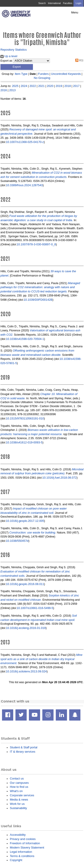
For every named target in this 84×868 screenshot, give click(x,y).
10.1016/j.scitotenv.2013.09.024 (26, 671)
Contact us (17, 778)
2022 (33, 86)
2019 (59, 86)
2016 (4, 90)
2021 (41, 86)
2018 (68, 86)
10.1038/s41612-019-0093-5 (24, 442)
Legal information (21, 852)
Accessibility (18, 835)
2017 (76, 86)
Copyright (16, 860)
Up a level (9, 56)
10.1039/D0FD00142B (38, 300)
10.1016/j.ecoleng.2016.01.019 (26, 628)
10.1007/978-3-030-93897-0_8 (36, 244)
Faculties (68, 3)
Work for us (17, 804)
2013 (12, 90)
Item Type (21, 74)
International (54, 3)
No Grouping (42, 78)
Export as (6, 61)
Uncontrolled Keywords (66, 74)
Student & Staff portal (24, 747)
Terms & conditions (22, 856)
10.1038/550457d (17, 541)
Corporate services (22, 795)
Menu (75, 13)
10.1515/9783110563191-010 (25, 418)
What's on (16, 791)
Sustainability (18, 808)
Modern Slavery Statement (27, 847)
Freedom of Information (25, 843)
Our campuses (19, 783)
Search (42, 3)
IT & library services (23, 752)
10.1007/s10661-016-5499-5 (35, 608)
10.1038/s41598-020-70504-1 (25, 339)
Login (79, 3)
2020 (50, 86)
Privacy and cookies (23, 839)
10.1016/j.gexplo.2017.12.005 (25, 521)
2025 (15, 86)
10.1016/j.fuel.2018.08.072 (59, 478)
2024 (24, 86)
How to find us (19, 787)
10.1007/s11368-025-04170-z (25, 142)
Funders (43, 74)
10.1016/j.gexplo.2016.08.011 (25, 584)
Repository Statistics (14, 50)
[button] (17, 67)
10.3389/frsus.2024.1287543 (24, 185)
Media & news (19, 800)
